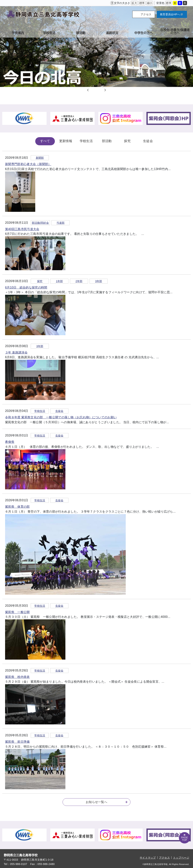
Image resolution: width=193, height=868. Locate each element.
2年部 (79, 281)
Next (105, 90)
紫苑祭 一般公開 (17, 612)
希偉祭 (10, 442)
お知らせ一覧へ (107, 802)
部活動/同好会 (40, 223)
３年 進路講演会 (16, 352)
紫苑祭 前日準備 (17, 742)
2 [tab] (96, 90)
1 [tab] (92, 90)
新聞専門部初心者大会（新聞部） (28, 164)
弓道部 (61, 223)
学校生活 (86, 141)
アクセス (146, 14)
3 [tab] (101, 90)
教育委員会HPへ (171, 14)
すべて (45, 141)
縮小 (150, 3)
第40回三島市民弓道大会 (22, 229)
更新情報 (66, 141)
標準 (142, 3)
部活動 (107, 141)
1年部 (59, 281)
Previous (88, 90)
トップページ (181, 858)
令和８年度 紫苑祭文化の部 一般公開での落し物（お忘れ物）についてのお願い (61, 417)
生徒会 (148, 141)
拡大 (134, 3)
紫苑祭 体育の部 (17, 507)
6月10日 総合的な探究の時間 (26, 287)
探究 (127, 141)
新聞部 (40, 158)
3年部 (99, 281)
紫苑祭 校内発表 (17, 677)
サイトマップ (148, 858)
